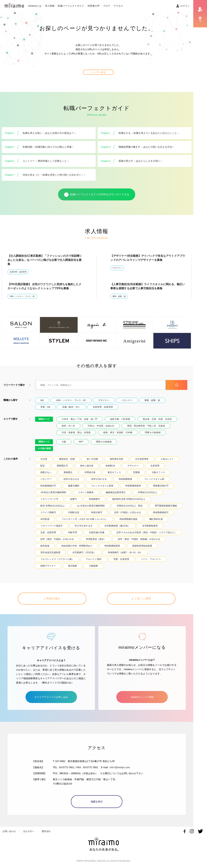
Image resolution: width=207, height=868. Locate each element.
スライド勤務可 (48, 512)
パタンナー (127, 400)
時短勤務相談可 (161, 512)
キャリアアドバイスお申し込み (51, 697)
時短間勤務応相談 (129, 519)
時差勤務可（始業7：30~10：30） (125, 552)
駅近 (43, 466)
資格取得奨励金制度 (142, 546)
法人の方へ (29, 831)
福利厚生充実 (117, 459)
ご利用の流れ (52, 598)
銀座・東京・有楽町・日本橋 (118, 432)
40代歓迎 (45, 519)
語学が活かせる (99, 479)
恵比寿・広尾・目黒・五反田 (157, 419)
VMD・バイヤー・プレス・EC (22, 296)
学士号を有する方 (84, 526)
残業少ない (46, 472)
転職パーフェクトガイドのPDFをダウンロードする (97, 195)
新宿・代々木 (68, 426)
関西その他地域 (104, 442)
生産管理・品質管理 (18, 272)
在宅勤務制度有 (150, 526)
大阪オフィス (158, 472)
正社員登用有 (142, 459)
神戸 (81, 442)
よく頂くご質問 (141, 598)
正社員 (44, 459)
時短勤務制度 (125, 479)
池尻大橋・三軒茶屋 (120, 419)
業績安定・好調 (67, 459)
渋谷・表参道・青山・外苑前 (76, 432)
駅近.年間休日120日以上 (53, 506)
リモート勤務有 (86, 492)
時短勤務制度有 (112, 546)
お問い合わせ (9, 831)
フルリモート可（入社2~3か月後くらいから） (85, 519)
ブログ (107, 6)
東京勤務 (72, 566)
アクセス (118, 6)
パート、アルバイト (151, 559)
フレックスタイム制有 (102, 486)
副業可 (74, 499)
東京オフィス (114, 472)
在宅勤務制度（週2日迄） (117, 526)
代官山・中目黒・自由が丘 (101, 426)
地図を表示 (97, 802)
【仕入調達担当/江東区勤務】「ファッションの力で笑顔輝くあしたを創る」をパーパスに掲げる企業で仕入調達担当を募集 (45, 260)
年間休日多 (90, 472)
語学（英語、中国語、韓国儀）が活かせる (139, 539)
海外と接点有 (87, 466)
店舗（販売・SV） (71, 407)
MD (42, 400)
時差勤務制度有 (133, 486)
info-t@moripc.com (120, 767)
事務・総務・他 (119, 296)
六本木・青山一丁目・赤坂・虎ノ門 (80, 419)
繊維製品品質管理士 (116, 492)
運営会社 (46, 831)
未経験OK (110, 466)
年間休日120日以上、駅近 (130, 506)
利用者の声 (94, 6)
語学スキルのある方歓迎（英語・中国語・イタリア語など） (147, 532)
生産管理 (155, 466)
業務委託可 (62, 466)
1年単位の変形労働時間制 (53, 492)
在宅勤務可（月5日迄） (84, 552)
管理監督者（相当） (96, 539)
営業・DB (45, 407)
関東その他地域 (153, 432)
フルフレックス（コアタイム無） (57, 559)
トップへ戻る (98, 72)
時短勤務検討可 (48, 486)
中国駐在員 (74, 512)
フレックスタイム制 (154, 479)
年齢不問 (72, 532)
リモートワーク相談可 (52, 526)
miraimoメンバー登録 (142, 697)
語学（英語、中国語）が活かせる (57, 539)
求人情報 (50, 6)
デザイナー (117, 268)
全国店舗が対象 (97, 532)
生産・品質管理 (48, 532)
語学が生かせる (71, 479)
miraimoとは (35, 6)
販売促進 (45, 546)
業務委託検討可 (161, 486)
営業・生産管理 (121, 559)
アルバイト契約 (94, 559)
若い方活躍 (92, 459)
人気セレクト (167, 459)
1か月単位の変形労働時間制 (91, 506)
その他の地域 (44, 448)
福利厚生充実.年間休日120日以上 (129, 499)
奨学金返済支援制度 (50, 552)
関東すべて (44, 419)
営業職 (136, 472)
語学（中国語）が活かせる (128, 512)
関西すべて (44, 442)
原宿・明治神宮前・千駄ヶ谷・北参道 (146, 426)
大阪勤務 (93, 566)
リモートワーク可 (49, 499)
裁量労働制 (74, 486)
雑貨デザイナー (48, 566)
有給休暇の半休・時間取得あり (77, 546)
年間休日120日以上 (147, 492)
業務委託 (68, 472)
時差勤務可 (95, 499)
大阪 (64, 442)
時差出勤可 (97, 512)
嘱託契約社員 (156, 519)
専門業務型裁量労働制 (166, 506)
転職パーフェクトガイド (71, 6)
